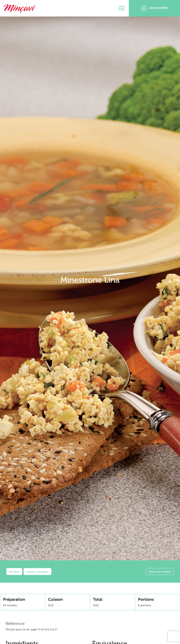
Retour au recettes (160, 572)
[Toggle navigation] (122, 8)
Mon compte (154, 8)
